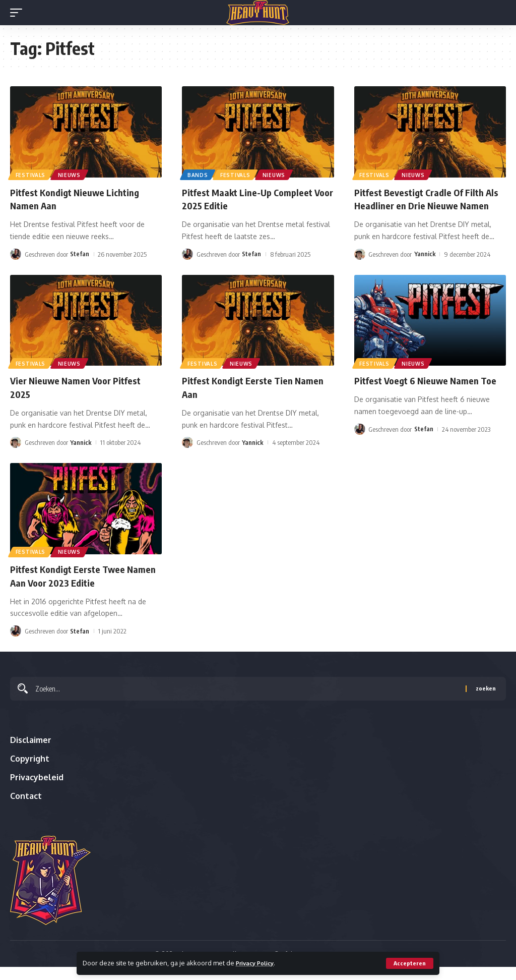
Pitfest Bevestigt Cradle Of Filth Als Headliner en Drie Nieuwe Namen (424, 205)
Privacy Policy (258, 963)
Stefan (80, 253)
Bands (198, 175)
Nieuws (71, 175)
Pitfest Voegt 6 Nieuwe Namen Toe (430, 393)
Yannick (425, 266)
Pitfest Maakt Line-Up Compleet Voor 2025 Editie (252, 198)
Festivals (31, 175)
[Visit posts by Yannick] (360, 266)
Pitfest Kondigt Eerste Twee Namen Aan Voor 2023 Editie (72, 587)
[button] (409, 963)
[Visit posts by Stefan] (16, 253)
